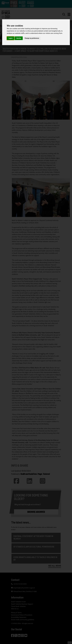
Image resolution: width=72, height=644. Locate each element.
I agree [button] (10, 38)
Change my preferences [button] (32, 38)
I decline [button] (19, 38)
